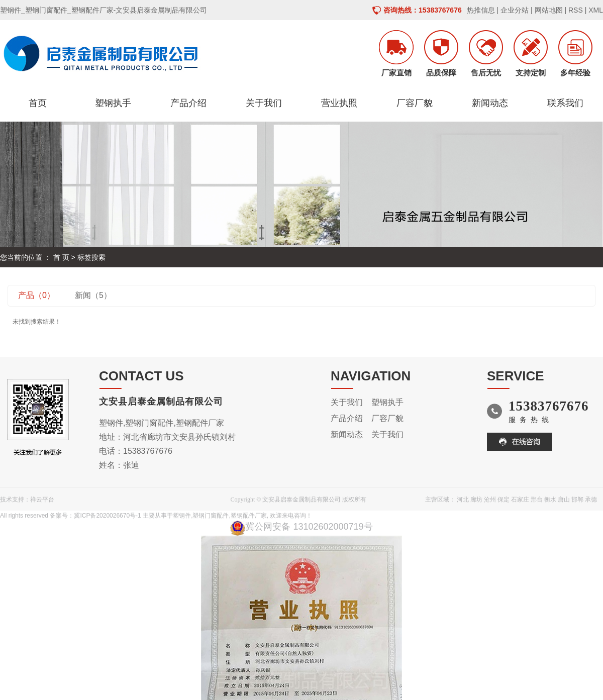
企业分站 (515, 10)
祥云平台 (42, 499)
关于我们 (264, 103)
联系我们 (565, 103)
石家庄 (520, 499)
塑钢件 (182, 516)
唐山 (564, 499)
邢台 (537, 499)
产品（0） (36, 295)
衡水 (550, 499)
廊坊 (476, 499)
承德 (591, 499)
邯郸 (577, 499)
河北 (463, 499)
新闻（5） (93, 295)
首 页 (61, 257)
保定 (504, 499)
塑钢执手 (113, 103)
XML (596, 10)
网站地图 (549, 10)
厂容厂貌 (415, 103)
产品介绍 (188, 103)
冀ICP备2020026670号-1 (107, 516)
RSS (576, 10)
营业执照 (339, 103)
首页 (38, 103)
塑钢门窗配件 (211, 516)
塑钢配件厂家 (249, 516)
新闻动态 (490, 103)
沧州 (490, 499)
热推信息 (481, 10)
